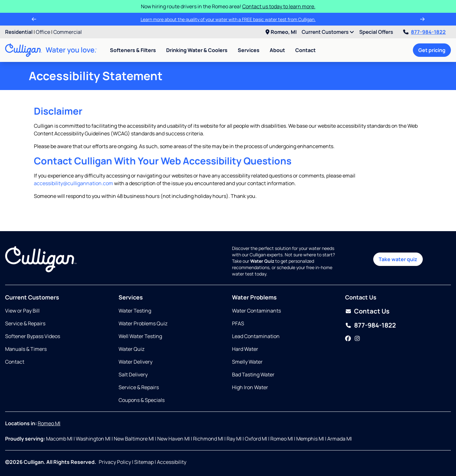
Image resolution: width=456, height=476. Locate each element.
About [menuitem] (277, 50)
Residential (19, 32)
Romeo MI (49, 423)
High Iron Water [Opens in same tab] (250, 387)
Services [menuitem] (249, 50)
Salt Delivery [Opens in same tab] (133, 374)
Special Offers (376, 32)
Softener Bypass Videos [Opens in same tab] (33, 336)
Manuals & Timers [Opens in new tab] (26, 349)
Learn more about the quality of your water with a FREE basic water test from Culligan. (228, 19)
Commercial (68, 32)
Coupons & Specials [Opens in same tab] (142, 400)
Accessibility (172, 462)
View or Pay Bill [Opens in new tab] (22, 311)
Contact (305, 50)
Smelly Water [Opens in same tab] (247, 362)
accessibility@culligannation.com (73, 183)
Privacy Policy (115, 462)
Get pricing (432, 50)
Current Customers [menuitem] (328, 32)
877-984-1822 (425, 32)
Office (43, 32)
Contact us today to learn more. (279, 6)
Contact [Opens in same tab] (15, 362)
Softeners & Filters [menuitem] (133, 50)
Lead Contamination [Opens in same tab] (256, 336)
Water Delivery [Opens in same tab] (135, 362)
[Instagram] (357, 339)
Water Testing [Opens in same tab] (135, 311)
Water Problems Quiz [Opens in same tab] (143, 323)
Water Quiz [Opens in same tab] (131, 349)
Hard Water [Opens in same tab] (245, 349)
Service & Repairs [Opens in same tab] (25, 323)
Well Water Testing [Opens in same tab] (140, 336)
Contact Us (372, 311)
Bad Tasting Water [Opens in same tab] (253, 374)
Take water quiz (398, 259)
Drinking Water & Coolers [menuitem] (197, 50)
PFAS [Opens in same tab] (238, 323)
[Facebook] (348, 339)
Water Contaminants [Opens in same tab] (256, 311)
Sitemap (144, 462)
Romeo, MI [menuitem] (281, 32)
